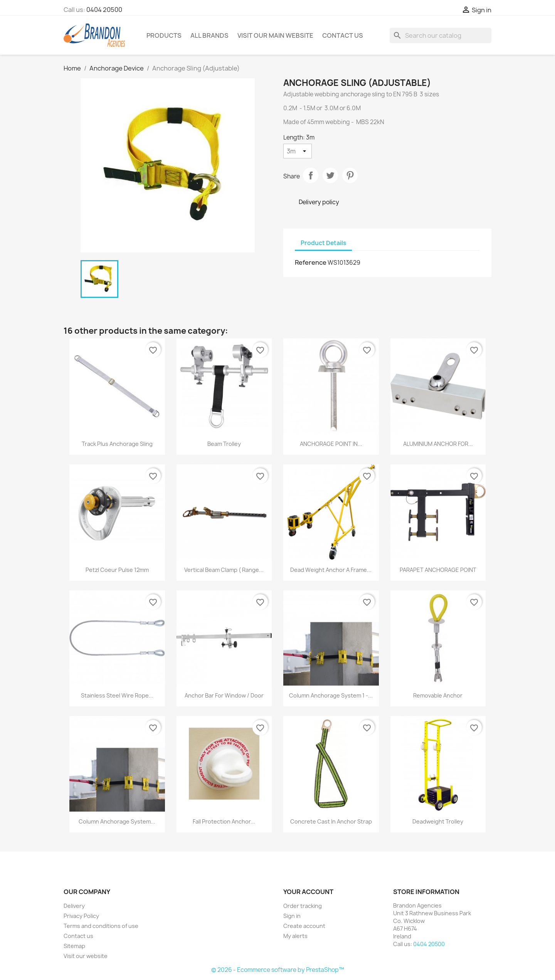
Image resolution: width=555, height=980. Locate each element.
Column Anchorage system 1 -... (331, 695)
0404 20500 (104, 10)
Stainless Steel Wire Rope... (117, 695)
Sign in (292, 916)
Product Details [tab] (323, 243)
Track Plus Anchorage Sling (117, 444)
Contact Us (343, 35)
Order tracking (303, 906)
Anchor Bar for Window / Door (224, 695)
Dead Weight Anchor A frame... (331, 570)
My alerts (295, 936)
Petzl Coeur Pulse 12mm (117, 570)
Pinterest (350, 175)
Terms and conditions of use (101, 926)
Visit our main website (275, 35)
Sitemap (74, 946)
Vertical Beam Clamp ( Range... (224, 570)
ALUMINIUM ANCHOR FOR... (438, 444)
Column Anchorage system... (117, 821)
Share (311, 175)
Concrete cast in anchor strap (331, 821)
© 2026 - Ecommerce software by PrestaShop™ (278, 970)
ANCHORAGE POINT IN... (331, 444)
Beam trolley (224, 444)
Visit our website (86, 956)
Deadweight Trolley (438, 821)
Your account (308, 892)
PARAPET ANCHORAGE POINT (438, 570)
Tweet (330, 175)
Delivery (74, 906)
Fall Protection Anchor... (224, 821)
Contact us (78, 936)
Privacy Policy (81, 916)
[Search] (441, 35)
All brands (209, 35)
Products (164, 35)
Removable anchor (438, 695)
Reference (311, 262)
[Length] (298, 151)
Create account (304, 926)
